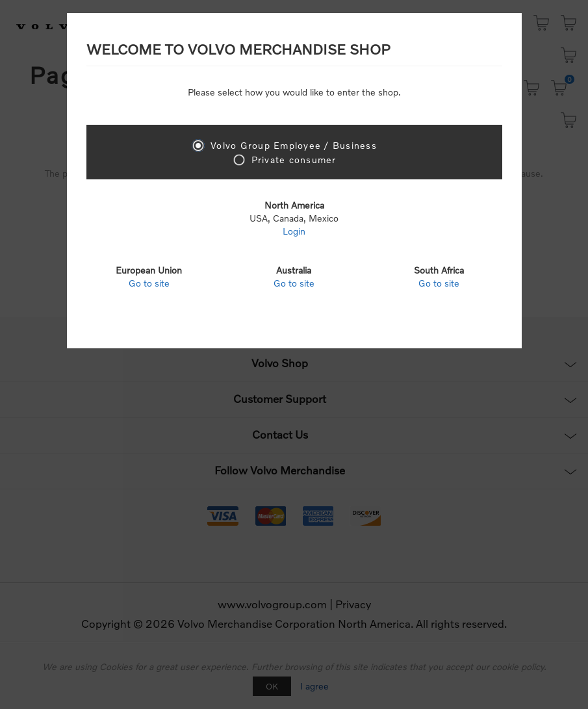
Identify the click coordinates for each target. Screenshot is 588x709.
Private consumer (294, 160)
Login (294, 231)
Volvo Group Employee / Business (294, 145)
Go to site (149, 283)
